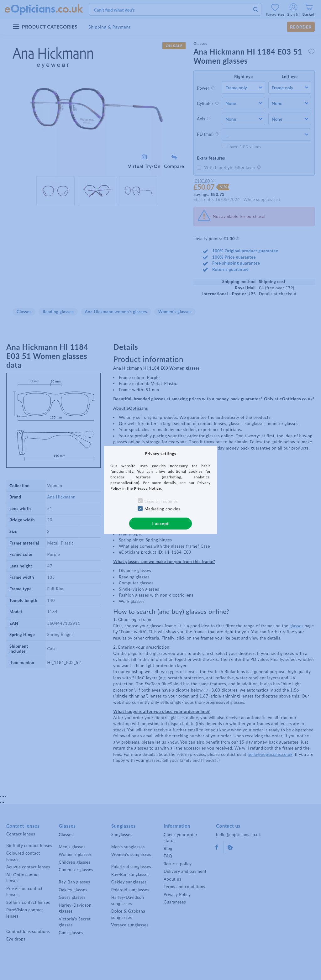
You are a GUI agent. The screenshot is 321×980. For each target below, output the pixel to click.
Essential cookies (161, 501)
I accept (160, 523)
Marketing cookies (163, 509)
